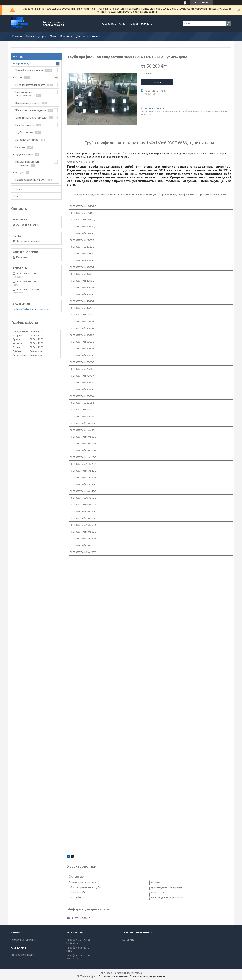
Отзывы (18, 189)
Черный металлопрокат (29, 70)
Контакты (66, 36)
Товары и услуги (36, 36)
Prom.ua (138, 973)
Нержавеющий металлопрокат (25, 94)
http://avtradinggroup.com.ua (33, 309)
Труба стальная (25, 132)
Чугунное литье (24, 154)
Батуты (20, 172)
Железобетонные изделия (31, 110)
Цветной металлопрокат (30, 85)
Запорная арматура (27, 140)
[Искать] (229, 24)
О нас (53, 36)
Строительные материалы (31, 118)
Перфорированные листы (31, 180)
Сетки (19, 77)
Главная (17, 36)
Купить (157, 82)
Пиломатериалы (25, 125)
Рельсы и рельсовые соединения (27, 163)
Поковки (20, 147)
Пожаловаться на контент (114, 976)
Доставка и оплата (88, 36)
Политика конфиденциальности (148, 976)
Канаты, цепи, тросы (28, 103)
